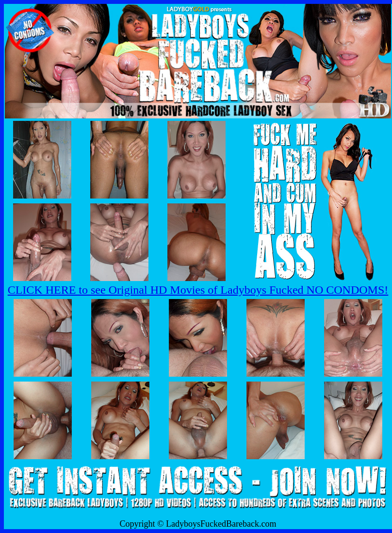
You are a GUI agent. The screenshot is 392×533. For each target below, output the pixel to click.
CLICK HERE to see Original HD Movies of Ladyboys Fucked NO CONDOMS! (198, 290)
